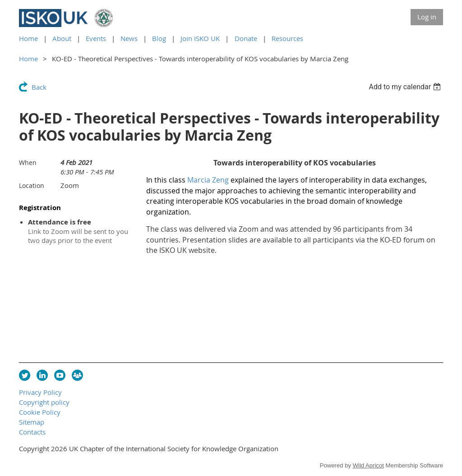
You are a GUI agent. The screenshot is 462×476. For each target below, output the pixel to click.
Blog (159, 38)
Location (32, 185)
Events (96, 38)
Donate (246, 38)
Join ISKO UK (200, 38)
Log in (427, 17)
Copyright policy (44, 402)
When (28, 162)
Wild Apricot (368, 465)
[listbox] (406, 87)
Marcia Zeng (208, 180)
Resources (287, 38)
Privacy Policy (40, 392)
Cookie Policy (40, 412)
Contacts (32, 432)
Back (39, 87)
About (62, 38)
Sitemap (32, 422)
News (129, 38)
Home (28, 38)
